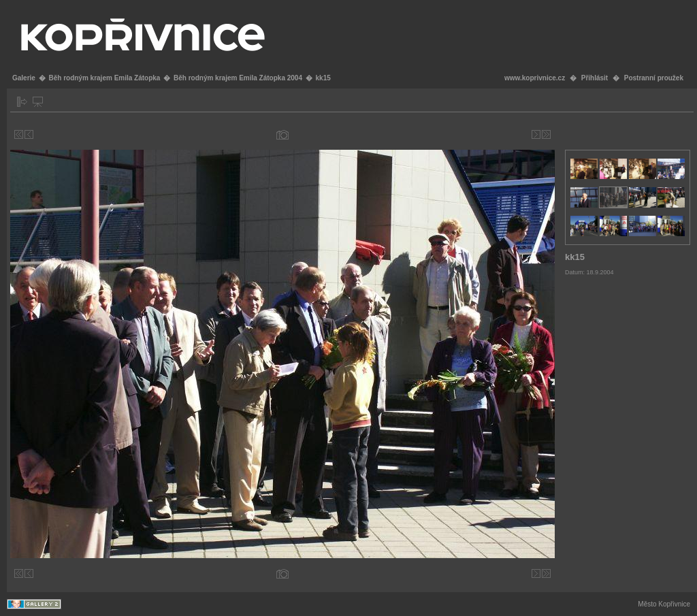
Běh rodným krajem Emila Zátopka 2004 (238, 78)
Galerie (24, 78)
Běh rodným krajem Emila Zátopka (104, 78)
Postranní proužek (654, 78)
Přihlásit (595, 78)
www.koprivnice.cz (535, 78)
